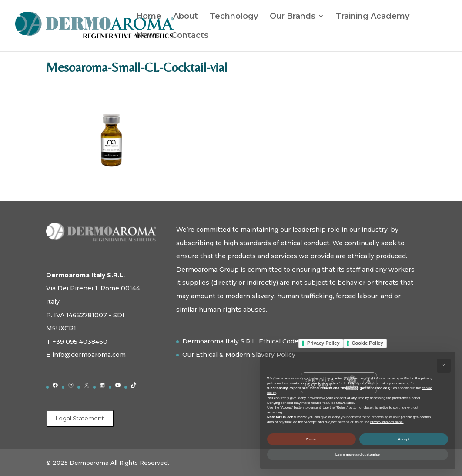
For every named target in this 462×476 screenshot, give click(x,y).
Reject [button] (311, 439)
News (148, 36)
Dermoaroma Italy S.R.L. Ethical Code (240, 341)
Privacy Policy (323, 343)
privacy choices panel (387, 422)
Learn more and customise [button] (358, 454)
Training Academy (373, 17)
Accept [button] (404, 439)
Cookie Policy (368, 343)
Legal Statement (80, 418)
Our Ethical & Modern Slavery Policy (239, 355)
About (186, 17)
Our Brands (293, 17)
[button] (444, 366)
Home (149, 17)
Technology (234, 17)
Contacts (190, 36)
